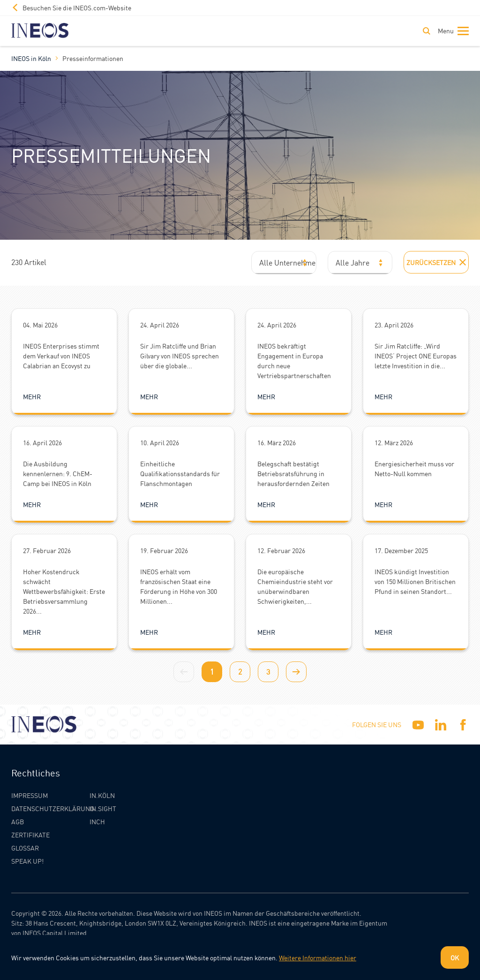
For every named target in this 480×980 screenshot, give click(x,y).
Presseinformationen (93, 58)
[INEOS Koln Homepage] (40, 31)
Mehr (32, 396)
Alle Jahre (352, 262)
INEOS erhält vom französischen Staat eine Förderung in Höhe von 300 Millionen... (179, 586)
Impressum (30, 795)
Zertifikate (30, 835)
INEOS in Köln (31, 58)
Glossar (25, 848)
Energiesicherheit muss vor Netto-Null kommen (414, 468)
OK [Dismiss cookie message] (455, 957)
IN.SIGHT (103, 808)
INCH (97, 821)
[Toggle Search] (427, 31)
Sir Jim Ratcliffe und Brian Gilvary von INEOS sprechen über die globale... (180, 356)
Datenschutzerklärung (53, 808)
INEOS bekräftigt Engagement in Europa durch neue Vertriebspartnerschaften (294, 361)
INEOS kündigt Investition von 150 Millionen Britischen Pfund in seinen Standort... (415, 581)
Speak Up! (27, 861)
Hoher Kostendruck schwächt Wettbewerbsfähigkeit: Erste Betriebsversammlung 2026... (64, 591)
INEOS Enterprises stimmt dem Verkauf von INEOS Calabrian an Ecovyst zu (61, 356)
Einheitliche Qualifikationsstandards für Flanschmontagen (180, 473)
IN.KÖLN (102, 795)
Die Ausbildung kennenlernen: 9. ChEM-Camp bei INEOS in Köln (58, 473)
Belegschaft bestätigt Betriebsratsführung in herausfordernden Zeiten (293, 473)
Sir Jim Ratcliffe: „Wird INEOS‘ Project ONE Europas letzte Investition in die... (416, 356)
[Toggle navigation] (451, 31)
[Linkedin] (441, 725)
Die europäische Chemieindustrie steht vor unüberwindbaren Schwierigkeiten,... (295, 586)
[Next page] (296, 672)
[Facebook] (463, 725)
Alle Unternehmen (288, 262)
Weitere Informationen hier (318, 957)
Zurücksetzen (436, 262)
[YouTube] (418, 725)
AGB (18, 821)
